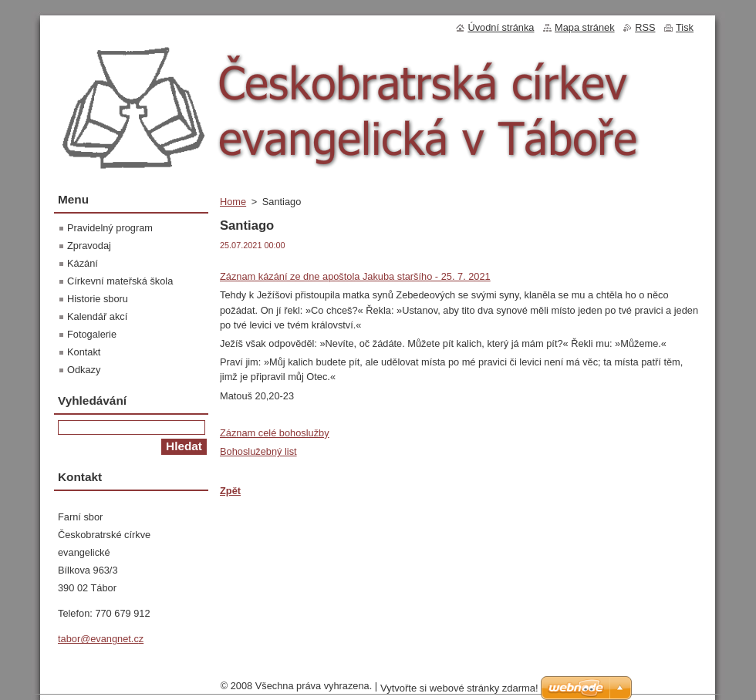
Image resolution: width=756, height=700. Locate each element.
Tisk (685, 27)
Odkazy (84, 370)
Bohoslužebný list (258, 451)
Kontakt (84, 352)
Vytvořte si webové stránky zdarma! (459, 692)
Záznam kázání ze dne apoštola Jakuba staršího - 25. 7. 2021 (355, 276)
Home (233, 202)
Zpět (230, 491)
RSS (645, 27)
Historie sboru (98, 299)
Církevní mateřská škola (120, 281)
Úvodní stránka (501, 27)
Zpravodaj (89, 246)
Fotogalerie (92, 334)
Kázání (83, 263)
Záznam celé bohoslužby (275, 433)
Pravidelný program (110, 228)
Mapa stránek (585, 27)
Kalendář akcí (97, 316)
